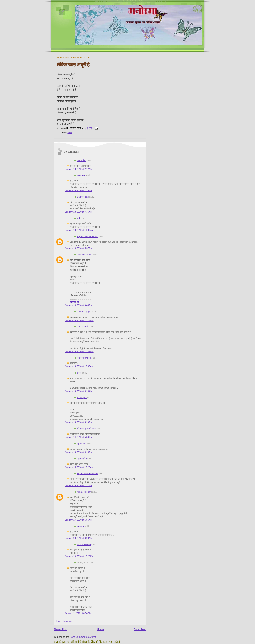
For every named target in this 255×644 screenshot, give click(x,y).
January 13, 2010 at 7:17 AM (79, 169)
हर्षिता (79, 218)
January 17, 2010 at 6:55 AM (79, 520)
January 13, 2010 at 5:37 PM (79, 248)
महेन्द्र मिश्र (81, 175)
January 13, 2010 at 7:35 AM (79, 212)
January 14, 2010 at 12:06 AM (79, 366)
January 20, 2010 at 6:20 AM (79, 538)
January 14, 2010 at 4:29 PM (79, 422)
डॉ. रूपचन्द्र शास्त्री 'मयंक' (87, 429)
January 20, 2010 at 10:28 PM (79, 556)
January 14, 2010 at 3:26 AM (79, 391)
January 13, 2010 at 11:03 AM (79, 230)
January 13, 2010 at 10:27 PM (79, 320)
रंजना (79, 373)
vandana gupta (84, 312)
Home (100, 629)
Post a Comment (64, 621)
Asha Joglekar (84, 492)
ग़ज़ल (70, 133)
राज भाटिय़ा (81, 160)
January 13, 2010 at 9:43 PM (79, 305)
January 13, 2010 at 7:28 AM (79, 190)
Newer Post (61, 629)
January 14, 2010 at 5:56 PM (79, 437)
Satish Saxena (84, 544)
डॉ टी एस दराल (83, 197)
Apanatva (81, 444)
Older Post (140, 629)
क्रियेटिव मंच (75, 302)
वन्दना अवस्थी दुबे (84, 358)
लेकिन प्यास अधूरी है (73, 65)
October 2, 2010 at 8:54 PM (78, 613)
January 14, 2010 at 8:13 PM (79, 452)
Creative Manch (84, 255)
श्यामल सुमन (82, 398)
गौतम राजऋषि (83, 327)
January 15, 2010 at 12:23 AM (79, 467)
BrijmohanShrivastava (87, 474)
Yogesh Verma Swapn (87, 236)
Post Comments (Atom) (83, 637)
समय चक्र (81, 526)
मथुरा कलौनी (82, 459)
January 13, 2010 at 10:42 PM (79, 351)
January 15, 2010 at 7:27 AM (79, 485)
